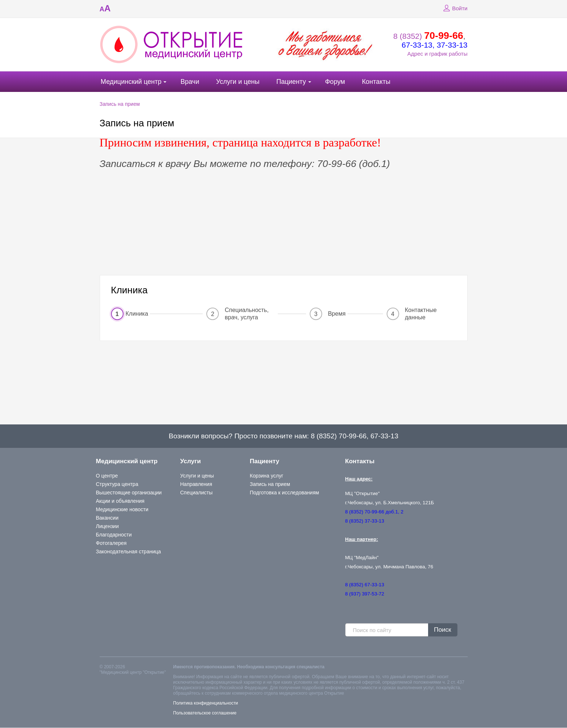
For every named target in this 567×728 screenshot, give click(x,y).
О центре (107, 476)
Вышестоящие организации (129, 493)
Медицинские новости (122, 509)
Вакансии (107, 518)
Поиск (443, 630)
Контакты (376, 82)
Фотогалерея (111, 543)
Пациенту (291, 82)
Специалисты (197, 493)
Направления (196, 484)
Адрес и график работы (437, 54)
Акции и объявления (120, 501)
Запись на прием (120, 104)
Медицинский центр (131, 82)
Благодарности (114, 535)
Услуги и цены (238, 82)
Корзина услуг (267, 476)
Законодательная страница (129, 551)
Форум (335, 82)
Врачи (190, 82)
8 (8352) (428, 36)
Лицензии (107, 526)
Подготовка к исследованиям (285, 493)
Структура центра (117, 484)
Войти (454, 8)
